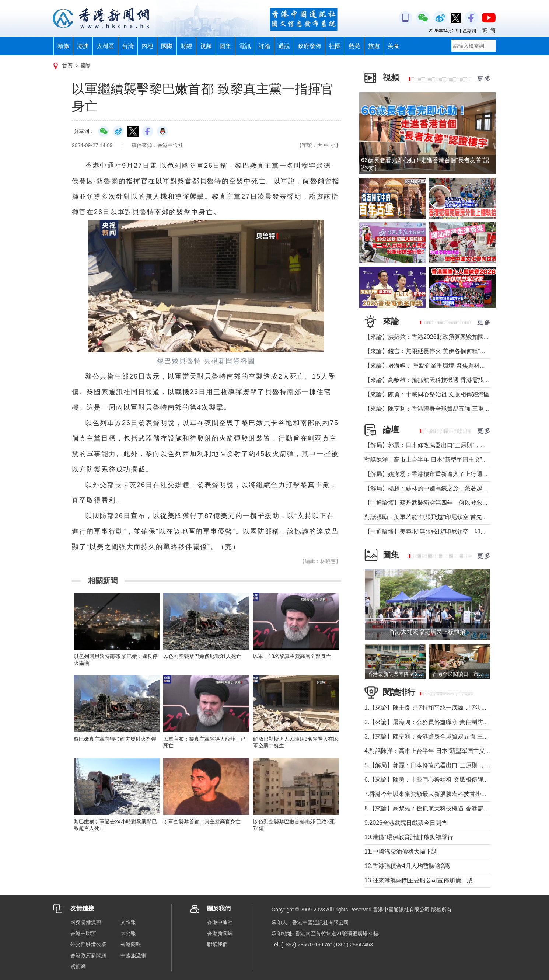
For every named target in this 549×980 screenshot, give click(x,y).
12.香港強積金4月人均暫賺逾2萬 (407, 866)
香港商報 (131, 944)
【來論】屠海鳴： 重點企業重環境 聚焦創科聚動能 (431, 366)
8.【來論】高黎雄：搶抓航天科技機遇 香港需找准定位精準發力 (447, 808)
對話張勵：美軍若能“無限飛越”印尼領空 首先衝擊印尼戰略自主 (447, 517)
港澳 (83, 46)
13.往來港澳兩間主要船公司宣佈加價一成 (419, 880)
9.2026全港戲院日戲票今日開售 (406, 823)
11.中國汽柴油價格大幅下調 (401, 852)
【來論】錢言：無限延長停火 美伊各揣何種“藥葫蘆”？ (435, 351)
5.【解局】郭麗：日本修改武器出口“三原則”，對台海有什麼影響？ (451, 765)
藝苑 (354, 46)
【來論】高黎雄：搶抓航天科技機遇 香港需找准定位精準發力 (445, 380)
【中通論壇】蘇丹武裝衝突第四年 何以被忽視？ (429, 503)
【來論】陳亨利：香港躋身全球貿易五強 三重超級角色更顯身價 (448, 409)
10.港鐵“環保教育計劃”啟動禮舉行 (409, 837)
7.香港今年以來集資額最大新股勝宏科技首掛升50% (435, 794)
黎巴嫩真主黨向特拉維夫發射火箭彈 (115, 739)
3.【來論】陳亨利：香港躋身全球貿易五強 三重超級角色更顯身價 (450, 736)
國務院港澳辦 (86, 922)
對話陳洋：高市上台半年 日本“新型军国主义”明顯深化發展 (441, 460)
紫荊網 (78, 966)
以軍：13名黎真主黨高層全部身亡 (295, 656)
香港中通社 (220, 922)
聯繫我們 (217, 944)
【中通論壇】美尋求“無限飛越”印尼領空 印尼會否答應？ (440, 531)
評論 (265, 46)
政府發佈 (310, 46)
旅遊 (374, 46)
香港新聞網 (220, 933)
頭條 (63, 46)
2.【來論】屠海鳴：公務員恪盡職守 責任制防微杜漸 (433, 722)
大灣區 (105, 46)
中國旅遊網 (133, 955)
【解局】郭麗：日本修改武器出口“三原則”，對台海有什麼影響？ (449, 445)
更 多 (484, 79)
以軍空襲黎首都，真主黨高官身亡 (202, 821)
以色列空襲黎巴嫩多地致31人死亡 (202, 656)
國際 (167, 46)
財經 (186, 46)
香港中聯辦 (83, 933)
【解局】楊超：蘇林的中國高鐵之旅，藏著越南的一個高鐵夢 (444, 488)
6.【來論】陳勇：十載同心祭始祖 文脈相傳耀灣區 (430, 780)
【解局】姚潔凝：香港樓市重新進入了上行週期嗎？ (432, 474)
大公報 (128, 933)
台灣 (128, 46)
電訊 (245, 46)
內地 (147, 46)
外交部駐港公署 (88, 944)
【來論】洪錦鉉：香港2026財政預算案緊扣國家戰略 (433, 337)
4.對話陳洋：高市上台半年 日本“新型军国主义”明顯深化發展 (443, 751)
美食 (394, 46)
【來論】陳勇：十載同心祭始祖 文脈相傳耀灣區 (427, 394)
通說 (284, 46)
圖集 (225, 46)
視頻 (206, 46)
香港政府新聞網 (88, 955)
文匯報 (128, 922)
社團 (335, 46)
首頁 (67, 66)
